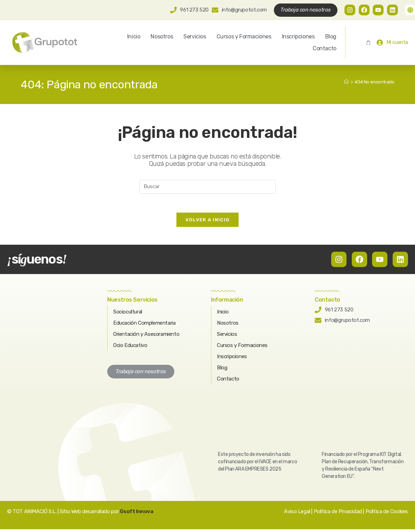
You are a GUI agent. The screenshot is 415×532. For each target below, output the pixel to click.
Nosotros (162, 37)
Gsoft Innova (136, 514)
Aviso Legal (297, 514)
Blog (331, 37)
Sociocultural (128, 315)
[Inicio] (346, 82)
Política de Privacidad (338, 514)
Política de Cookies (387, 514)
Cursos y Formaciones (244, 37)
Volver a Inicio (208, 223)
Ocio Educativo (130, 348)
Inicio (134, 37)
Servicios (195, 37)
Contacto (325, 49)
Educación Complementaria (144, 326)
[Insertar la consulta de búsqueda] (207, 187)
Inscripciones (298, 37)
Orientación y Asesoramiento (146, 337)
